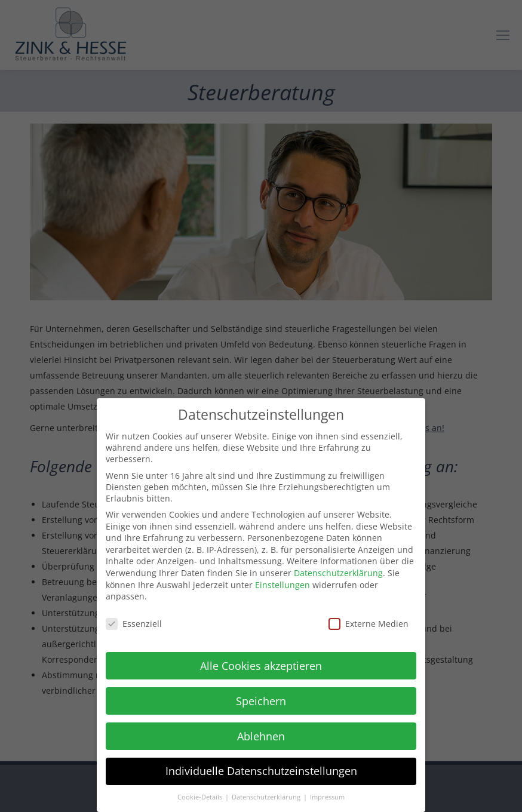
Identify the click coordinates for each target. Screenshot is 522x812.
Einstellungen (283, 582)
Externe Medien (369, 621)
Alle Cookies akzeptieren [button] (261, 663)
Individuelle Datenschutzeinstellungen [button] (261, 769)
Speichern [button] (261, 699)
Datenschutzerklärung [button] (267, 795)
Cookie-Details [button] (201, 795)
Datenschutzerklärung (338, 570)
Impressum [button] (327, 795)
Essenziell (134, 621)
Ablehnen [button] (261, 734)
